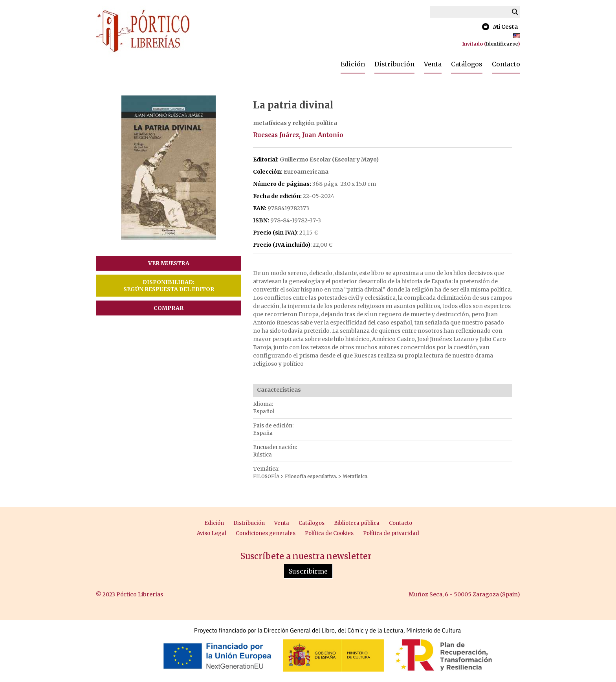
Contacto (506, 64)
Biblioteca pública (357, 523)
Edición (353, 64)
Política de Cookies (329, 533)
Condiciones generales (266, 533)
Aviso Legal (212, 533)
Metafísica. (356, 476)
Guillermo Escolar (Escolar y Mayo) (329, 159)
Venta (433, 64)
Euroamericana (306, 172)
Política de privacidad (391, 533)
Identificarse (502, 44)
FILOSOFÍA (267, 476)
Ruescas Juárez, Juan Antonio (298, 135)
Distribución (394, 64)
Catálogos (467, 64)
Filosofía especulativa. (312, 476)
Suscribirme (308, 571)
